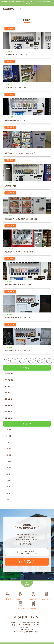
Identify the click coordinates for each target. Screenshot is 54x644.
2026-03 (8, 430)
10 (49, 361)
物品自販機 (8, 418)
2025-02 (8, 487)
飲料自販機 (8, 412)
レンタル (7, 386)
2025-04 (8, 474)
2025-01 (8, 493)
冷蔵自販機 (8, 405)
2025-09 (8, 449)
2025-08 (8, 455)
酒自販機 (7, 393)
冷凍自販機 (8, 399)
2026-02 (8, 436)
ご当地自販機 (9, 374)
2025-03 (8, 480)
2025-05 (8, 468)
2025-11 (8, 442)
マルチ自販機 (9, 380)
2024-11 (8, 499)
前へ (5, 361)
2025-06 (8, 461)
